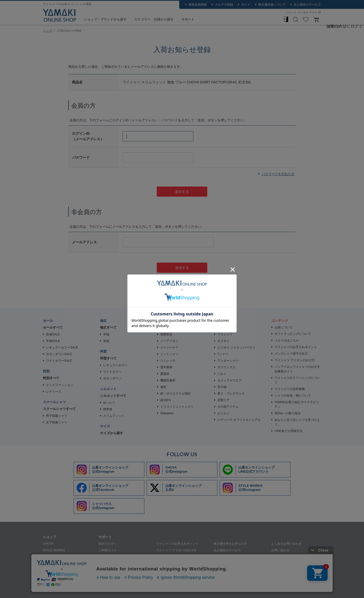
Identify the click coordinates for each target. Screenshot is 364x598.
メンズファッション (60, 385)
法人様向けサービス (307, 5)
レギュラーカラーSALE (62, 348)
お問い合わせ (280, 550)
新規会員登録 (198, 5)
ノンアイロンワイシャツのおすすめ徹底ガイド (297, 369)
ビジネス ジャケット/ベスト (236, 348)
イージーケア (169, 348)
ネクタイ (223, 341)
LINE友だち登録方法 (289, 431)
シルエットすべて (113, 396)
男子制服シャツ (57, 416)
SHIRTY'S (50, 570)
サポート (188, 19)
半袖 (106, 334)
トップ (48, 31)
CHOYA (48, 544)
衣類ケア (223, 400)
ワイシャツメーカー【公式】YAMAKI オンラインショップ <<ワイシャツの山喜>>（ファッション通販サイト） (60, 15)
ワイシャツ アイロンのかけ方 (295, 360)
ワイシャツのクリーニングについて (297, 380)
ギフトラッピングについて (293, 334)
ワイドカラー (112, 372)
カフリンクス (226, 367)
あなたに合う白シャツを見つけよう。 (297, 422)
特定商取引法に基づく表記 (154, 589)
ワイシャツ (225, 334)
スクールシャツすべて (59, 409)
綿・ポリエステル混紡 (175, 394)
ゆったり (109, 403)
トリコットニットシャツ (177, 407)
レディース (54, 392)
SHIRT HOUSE (53, 563)
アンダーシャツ (228, 361)
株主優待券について (272, 5)
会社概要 (75, 589)
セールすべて (53, 327)
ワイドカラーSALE (59, 361)
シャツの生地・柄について (293, 396)
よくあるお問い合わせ (286, 544)
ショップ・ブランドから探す (105, 19)
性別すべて (51, 378)
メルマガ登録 (224, 5)
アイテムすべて (226, 327)
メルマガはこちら (287, 340)
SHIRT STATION (54, 557)
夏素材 (165, 374)
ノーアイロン (169, 341)
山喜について (284, 327)
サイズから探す (112, 433)
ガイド (246, 5)
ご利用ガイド (108, 550)
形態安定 (166, 334)
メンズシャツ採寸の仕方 (291, 354)
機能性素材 (168, 380)
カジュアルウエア (230, 380)
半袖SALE (53, 341)
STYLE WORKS (54, 550)
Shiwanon (167, 413)
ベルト (222, 374)
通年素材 (166, 367)
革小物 (222, 387)
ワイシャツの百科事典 (290, 389)
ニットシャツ (169, 354)
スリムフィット (114, 416)
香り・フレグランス (231, 394)
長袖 (106, 341)
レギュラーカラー (115, 365)
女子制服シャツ (57, 422)
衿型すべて (108, 358)
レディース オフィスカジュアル (239, 420)
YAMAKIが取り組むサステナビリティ (297, 404)
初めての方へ (108, 544)
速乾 (163, 387)
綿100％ (166, 400)
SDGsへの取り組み (288, 413)
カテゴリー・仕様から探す (154, 19)
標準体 (108, 409)
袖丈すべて (108, 327)
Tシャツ (223, 354)
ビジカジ (223, 413)
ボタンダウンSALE (59, 354)
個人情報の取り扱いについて (108, 589)
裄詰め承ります (224, 557)
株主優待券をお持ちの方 (230, 544)
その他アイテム (228, 407)
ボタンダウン (112, 378)
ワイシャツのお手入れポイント (296, 347)
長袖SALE (53, 334)
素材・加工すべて (170, 327)
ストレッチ (168, 361)
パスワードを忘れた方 (278, 174)
